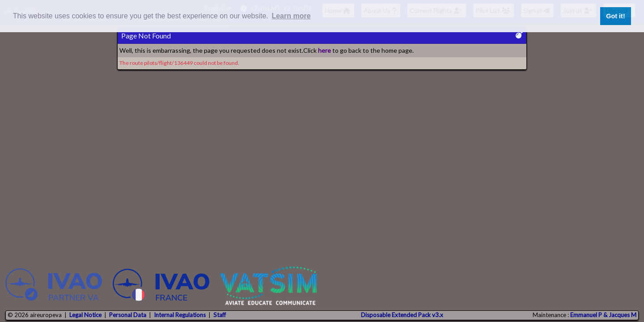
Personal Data (128, 315)
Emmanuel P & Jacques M (603, 315)
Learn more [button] (291, 16)
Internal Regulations (180, 315)
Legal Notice (85, 315)
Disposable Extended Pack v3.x (402, 315)
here (324, 50)
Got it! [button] (615, 16)
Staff (220, 315)
